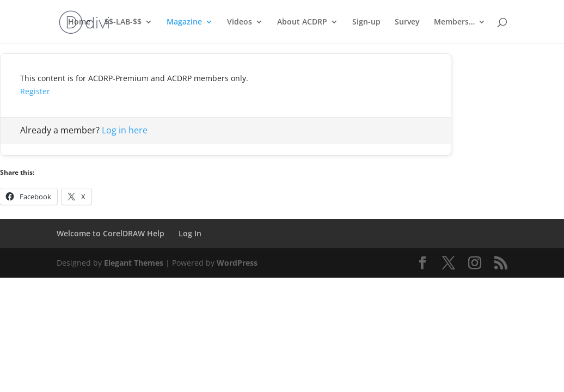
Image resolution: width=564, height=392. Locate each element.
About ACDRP (302, 22)
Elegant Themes (134, 263)
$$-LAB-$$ (123, 22)
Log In (190, 233)
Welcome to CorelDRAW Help (111, 233)
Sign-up (366, 22)
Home (79, 22)
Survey (407, 22)
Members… (454, 22)
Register (35, 91)
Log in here (125, 130)
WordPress (237, 263)
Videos (240, 22)
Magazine (184, 22)
